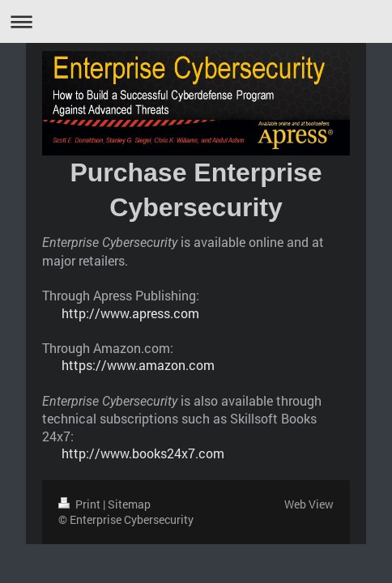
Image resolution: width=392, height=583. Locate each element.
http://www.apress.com (130, 313)
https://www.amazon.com (138, 365)
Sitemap (129, 504)
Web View (309, 504)
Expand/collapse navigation (196, 21)
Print (81, 504)
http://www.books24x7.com (143, 453)
